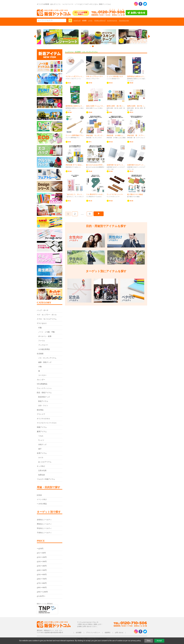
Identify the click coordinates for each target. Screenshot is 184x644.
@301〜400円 (42, 566)
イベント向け (42, 499)
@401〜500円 (42, 570)
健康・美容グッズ (45, 362)
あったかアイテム (45, 462)
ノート (90, 20)
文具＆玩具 (42, 471)
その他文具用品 (44, 349)
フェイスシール (124, 20)
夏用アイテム (42, 432)
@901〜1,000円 (42, 592)
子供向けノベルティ (44, 533)
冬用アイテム (42, 453)
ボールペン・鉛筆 (45, 336)
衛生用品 (40, 410)
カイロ (41, 458)
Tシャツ (41, 440)
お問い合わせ (119, 633)
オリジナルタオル (43, 419)
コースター (42, 375)
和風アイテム (42, 427)
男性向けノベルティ (44, 524)
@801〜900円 (42, 588)
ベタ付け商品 (42, 504)
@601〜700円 (42, 579)
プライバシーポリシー (93, 633)
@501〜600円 (42, 575)
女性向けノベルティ (44, 520)
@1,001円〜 (41, 596)
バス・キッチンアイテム (47, 358)
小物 (40, 367)
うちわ (41, 436)
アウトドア (41, 414)
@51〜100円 (41, 553)
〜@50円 (40, 549)
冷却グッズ (42, 445)
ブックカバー (43, 345)
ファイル (42, 341)
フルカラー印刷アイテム (46, 479)
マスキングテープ (100, 20)
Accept (159, 641)
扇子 (40, 449)
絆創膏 (84, 20)
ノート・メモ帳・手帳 (46, 332)
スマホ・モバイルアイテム (47, 319)
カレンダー (41, 380)
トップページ (69, 52)
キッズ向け (41, 466)
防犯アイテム (43, 401)
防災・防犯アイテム (44, 393)
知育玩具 (42, 475)
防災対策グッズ (44, 397)
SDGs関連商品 (42, 384)
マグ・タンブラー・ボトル (47, 315)
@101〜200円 (42, 557)
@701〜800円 (42, 583)
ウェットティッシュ (44, 388)
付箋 (40, 328)
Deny (149, 641)
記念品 (39, 495)
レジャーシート (112, 20)
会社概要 (79, 633)
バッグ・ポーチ (43, 310)
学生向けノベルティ (44, 528)
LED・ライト (43, 406)
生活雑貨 (40, 354)
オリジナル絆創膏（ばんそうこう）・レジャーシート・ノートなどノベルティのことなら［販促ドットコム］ (74, 4)
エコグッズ (77, 20)
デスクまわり (42, 323)
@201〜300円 (42, 562)
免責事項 (107, 633)
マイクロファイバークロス (47, 423)
